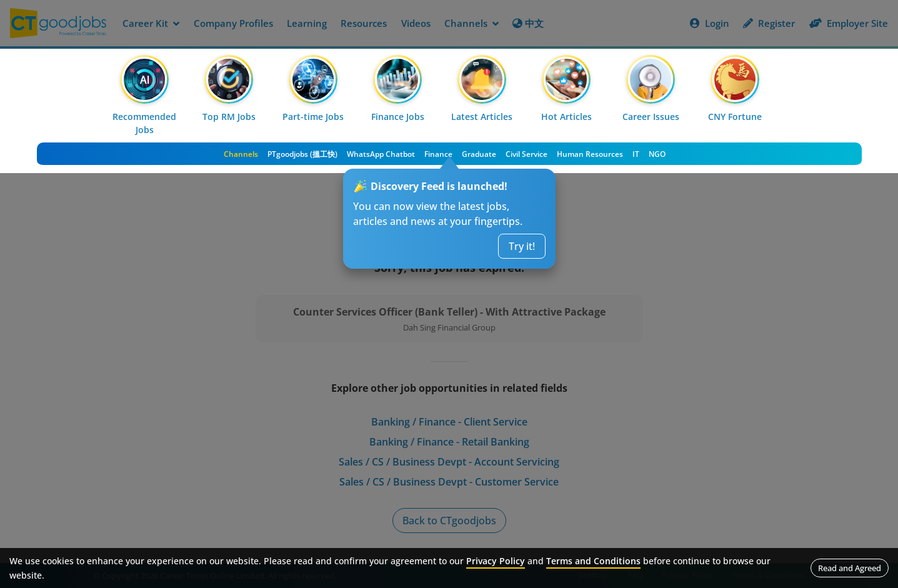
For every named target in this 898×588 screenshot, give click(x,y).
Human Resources (590, 154)
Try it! (522, 246)
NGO (657, 154)
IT (636, 154)
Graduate (479, 154)
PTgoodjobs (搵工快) (302, 154)
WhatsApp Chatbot (381, 154)
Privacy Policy (496, 561)
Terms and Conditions (593, 561)
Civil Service (526, 154)
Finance (438, 154)
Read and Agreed (850, 568)
